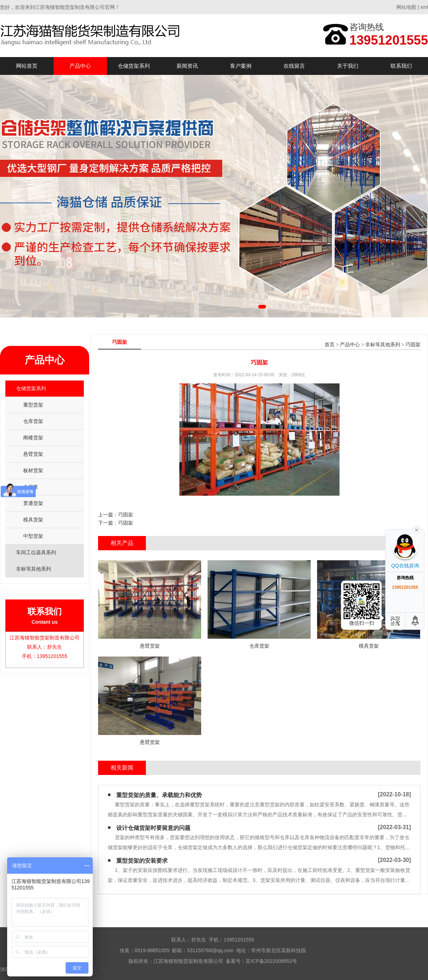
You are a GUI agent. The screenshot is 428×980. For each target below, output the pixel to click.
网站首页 (27, 66)
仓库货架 (33, 421)
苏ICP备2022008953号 (271, 961)
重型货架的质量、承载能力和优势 (159, 795)
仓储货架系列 (134, 66)
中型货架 (33, 536)
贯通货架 (33, 503)
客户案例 (241, 66)
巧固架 (413, 345)
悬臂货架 (33, 454)
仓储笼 (31, 487)
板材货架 (33, 470)
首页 (330, 345)
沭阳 (5, 969)
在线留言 (294, 66)
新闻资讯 (187, 66)
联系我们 (401, 66)
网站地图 (406, 7)
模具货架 (33, 520)
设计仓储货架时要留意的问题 (153, 828)
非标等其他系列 (383, 345)
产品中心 (80, 66)
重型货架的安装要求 (142, 861)
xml (424, 7)
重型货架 (33, 405)
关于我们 (348, 66)
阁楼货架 (33, 438)
